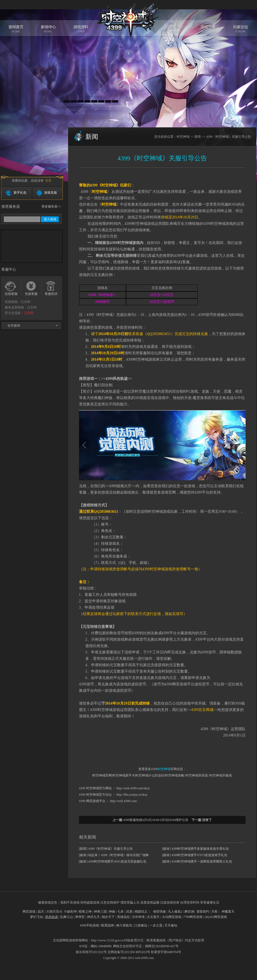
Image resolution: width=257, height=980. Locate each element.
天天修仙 (171, 925)
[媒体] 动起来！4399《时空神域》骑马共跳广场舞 (114, 855)
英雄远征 (123, 917)
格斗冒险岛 (124, 925)
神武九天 (93, 917)
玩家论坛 (240, 16)
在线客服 (11, 294)
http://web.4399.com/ (124, 801)
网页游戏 (29, 912)
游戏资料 (81, 16)
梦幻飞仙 (36, 917)
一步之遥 (156, 925)
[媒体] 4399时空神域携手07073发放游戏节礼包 (195, 855)
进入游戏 (50, 219)
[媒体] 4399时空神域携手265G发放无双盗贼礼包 (113, 861)
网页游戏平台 (96, 801)
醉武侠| (190, 912)
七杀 (121, 912)
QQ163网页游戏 (216, 917)
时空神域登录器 (197, 775)
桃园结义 (141, 912)
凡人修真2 (175, 912)
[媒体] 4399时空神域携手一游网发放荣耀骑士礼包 (197, 861)
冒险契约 (203, 912)
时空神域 (128, 20)
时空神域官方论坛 (99, 795)
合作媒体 (14, 326)
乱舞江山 (67, 917)
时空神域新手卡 (124, 775)
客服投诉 (51, 294)
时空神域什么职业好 (150, 775)
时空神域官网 (102, 775)
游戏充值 (208, 16)
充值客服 (31, 294)
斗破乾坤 (70, 912)
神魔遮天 (228, 912)
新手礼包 (20, 193)
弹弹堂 (80, 917)
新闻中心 (49, 16)
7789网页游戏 (193, 917)
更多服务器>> (51, 206)
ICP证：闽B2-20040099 (95, 946)
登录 (48, 181)
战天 (41, 912)
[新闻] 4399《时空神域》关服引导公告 (106, 849)
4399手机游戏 (89, 925)
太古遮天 (153, 917)
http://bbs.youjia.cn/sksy (132, 795)
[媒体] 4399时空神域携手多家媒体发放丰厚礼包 (196, 849)
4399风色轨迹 (117, 379)
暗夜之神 (85, 912)
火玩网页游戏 (172, 917)
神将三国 (100, 912)
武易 (129, 912)
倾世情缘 (159, 912)
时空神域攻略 (175, 775)
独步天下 (108, 917)
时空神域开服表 (221, 775)
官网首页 (17, 16)
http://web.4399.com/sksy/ (133, 788)
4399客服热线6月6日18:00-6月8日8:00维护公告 (156, 820)
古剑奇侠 (138, 917)
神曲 (112, 912)
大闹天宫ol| (54, 912)
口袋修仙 (141, 925)
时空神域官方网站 (99, 788)
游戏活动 (176, 16)
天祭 (214, 912)
